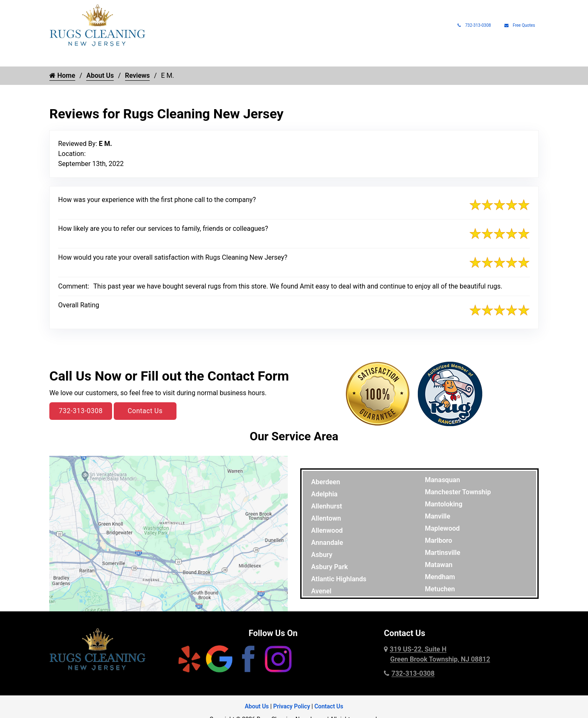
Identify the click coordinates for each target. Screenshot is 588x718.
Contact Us (145, 411)
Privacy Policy (291, 706)
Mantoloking (444, 504)
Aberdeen (326, 482)
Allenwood (327, 530)
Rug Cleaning (97, 59)
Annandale (327, 543)
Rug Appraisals (378, 59)
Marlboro (438, 540)
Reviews (138, 75)
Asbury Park (330, 567)
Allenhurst (327, 506)
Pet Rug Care (317, 59)
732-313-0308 (474, 25)
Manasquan (442, 480)
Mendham (440, 577)
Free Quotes (520, 25)
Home (58, 59)
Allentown (326, 518)
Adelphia (324, 494)
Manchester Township (458, 492)
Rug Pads (424, 59)
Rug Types (151, 59)
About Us (463, 59)
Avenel (321, 591)
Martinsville (443, 553)
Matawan (439, 565)
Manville (438, 516)
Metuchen (440, 589)
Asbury (322, 555)
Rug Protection (258, 59)
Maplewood (442, 528)
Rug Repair (201, 59)
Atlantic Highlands (339, 579)
